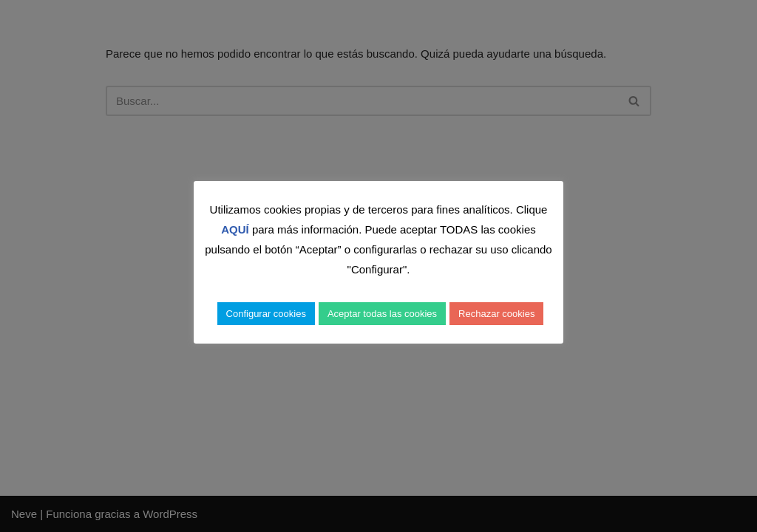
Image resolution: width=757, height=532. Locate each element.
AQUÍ (235, 229)
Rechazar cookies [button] (496, 314)
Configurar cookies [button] (266, 314)
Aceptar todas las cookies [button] (382, 314)
